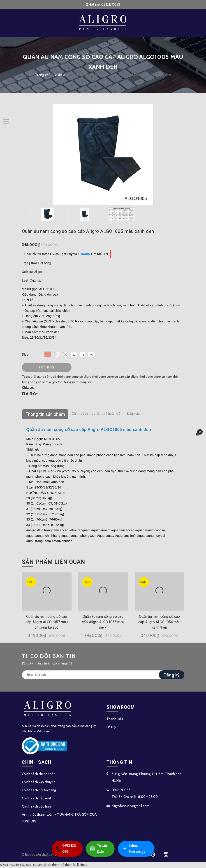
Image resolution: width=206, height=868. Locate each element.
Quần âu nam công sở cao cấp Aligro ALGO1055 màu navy (103, 623)
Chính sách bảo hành (37, 807)
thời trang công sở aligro (74, 377)
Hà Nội (111, 727)
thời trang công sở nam (156, 377)
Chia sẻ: (28, 388)
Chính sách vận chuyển (39, 782)
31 (65, 355)
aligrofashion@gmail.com (131, 806)
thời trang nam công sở (74, 382)
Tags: (26, 377)
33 (82, 356)
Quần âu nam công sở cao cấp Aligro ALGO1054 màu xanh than (159, 623)
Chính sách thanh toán (39, 774)
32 (74, 356)
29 (48, 355)
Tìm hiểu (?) (93, 254)
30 (57, 355)
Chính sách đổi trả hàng (39, 791)
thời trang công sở (43, 377)
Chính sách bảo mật (37, 799)
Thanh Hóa (115, 719)
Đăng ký (172, 675)
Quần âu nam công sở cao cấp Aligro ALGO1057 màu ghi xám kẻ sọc (47, 623)
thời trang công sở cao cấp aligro (115, 377)
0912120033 (111, 5)
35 (91, 356)
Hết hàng (47, 368)
